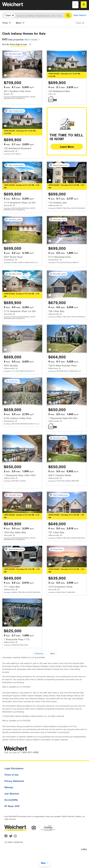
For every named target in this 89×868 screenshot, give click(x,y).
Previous (39, 654)
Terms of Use (11, 775)
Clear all (80, 23)
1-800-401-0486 (29, 752)
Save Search (80, 15)
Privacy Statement (14, 781)
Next (52, 654)
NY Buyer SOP (12, 806)
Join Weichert (12, 794)
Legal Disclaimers (14, 768)
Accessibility (11, 800)
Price (5, 23)
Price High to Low (18, 44)
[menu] (84, 5)
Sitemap (9, 787)
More (19, 23)
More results (32, 40)
